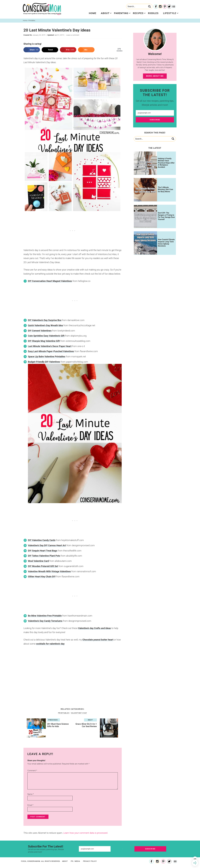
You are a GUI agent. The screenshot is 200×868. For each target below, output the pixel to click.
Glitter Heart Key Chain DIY (42, 577)
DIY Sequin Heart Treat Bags (43, 551)
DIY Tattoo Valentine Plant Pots (44, 556)
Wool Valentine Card (38, 561)
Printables (64, 713)
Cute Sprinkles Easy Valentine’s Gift (46, 336)
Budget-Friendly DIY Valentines (44, 362)
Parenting (121, 13)
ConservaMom (42, 9)
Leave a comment (73, 35)
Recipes (138, 13)
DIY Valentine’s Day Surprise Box (45, 320)
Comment (32, 771)
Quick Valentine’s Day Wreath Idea (45, 325)
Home (93, 13)
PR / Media (75, 861)
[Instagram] (160, 7)
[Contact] (174, 7)
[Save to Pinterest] (68, 50)
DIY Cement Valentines (40, 331)
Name (31, 794)
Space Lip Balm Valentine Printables (47, 357)
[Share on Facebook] (32, 50)
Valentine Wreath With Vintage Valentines (49, 571)
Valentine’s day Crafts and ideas (95, 628)
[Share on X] (50, 50)
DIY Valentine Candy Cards (42, 540)
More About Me (155, 76)
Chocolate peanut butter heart (98, 640)
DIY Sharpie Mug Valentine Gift (44, 341)
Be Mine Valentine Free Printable (45, 616)
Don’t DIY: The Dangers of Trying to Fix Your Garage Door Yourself (166, 216)
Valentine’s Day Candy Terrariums (45, 621)
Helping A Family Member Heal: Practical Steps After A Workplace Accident (166, 163)
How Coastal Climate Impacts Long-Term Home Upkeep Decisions (166, 243)
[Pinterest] (165, 7)
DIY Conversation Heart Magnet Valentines (50, 281)
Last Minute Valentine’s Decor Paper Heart (50, 346)
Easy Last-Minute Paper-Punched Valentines (51, 351)
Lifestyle (170, 13)
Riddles (153, 13)
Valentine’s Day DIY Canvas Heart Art (47, 545)
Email (30, 805)
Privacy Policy (90, 861)
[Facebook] (156, 7)
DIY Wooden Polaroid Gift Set (43, 566)
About (105, 13)
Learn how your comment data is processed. (86, 833)
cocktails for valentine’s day (50, 644)
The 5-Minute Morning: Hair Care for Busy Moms (165, 190)
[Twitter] (169, 7)
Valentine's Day (79, 713)
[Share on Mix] (86, 50)
